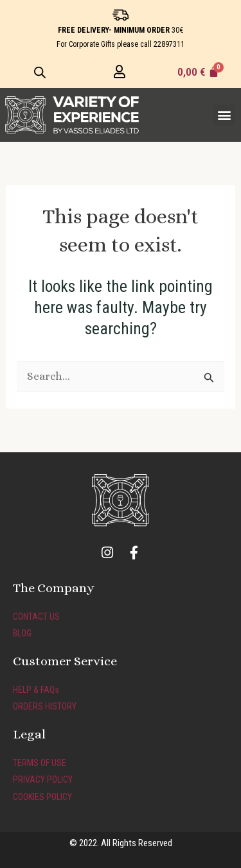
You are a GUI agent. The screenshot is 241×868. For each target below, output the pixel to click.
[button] (224, 115)
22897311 (169, 44)
